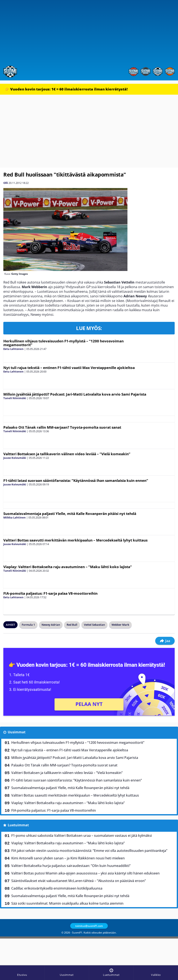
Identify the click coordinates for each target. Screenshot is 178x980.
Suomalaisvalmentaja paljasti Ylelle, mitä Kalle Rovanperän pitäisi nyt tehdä (70, 514)
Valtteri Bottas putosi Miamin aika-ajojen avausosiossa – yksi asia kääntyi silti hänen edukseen (85, 873)
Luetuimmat (18, 825)
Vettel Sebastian (94, 625)
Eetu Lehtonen (13, 349)
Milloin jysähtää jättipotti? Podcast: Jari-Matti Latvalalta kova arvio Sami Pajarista (75, 394)
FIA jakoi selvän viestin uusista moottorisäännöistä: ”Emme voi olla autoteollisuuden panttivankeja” (89, 851)
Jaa (165, 641)
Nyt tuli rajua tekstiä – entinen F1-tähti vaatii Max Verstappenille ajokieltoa (69, 368)
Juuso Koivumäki (15, 458)
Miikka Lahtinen (15, 517)
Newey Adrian (51, 625)
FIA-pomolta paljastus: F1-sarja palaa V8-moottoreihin (50, 593)
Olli (6, 183)
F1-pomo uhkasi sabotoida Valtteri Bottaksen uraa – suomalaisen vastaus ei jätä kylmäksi (82, 836)
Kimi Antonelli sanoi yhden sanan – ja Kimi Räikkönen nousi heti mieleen (68, 858)
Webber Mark (120, 625)
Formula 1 (28, 625)
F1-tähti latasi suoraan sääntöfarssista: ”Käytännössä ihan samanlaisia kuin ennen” (76, 480)
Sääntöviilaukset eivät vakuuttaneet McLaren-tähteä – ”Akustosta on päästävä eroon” (79, 881)
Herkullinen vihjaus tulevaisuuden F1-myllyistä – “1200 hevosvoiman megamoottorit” (64, 343)
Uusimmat (17, 732)
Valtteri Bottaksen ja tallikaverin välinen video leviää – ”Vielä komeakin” (67, 454)
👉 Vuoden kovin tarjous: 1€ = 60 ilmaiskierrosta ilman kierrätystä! (66, 89)
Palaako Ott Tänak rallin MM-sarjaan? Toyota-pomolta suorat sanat (62, 427)
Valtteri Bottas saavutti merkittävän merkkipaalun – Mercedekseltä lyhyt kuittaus (75, 540)
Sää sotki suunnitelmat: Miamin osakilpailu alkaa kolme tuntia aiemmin (67, 903)
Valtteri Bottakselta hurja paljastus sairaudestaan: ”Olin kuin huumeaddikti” (71, 866)
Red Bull (72, 625)
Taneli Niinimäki (15, 398)
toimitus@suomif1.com (89, 926)
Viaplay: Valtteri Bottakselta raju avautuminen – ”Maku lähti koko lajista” (68, 567)
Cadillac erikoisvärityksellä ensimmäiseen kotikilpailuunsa (57, 888)
